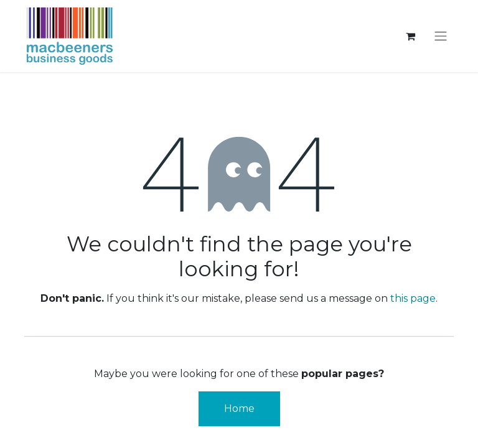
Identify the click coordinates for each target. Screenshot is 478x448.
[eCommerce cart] (410, 36)
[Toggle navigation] (441, 36)
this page (413, 298)
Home (239, 408)
